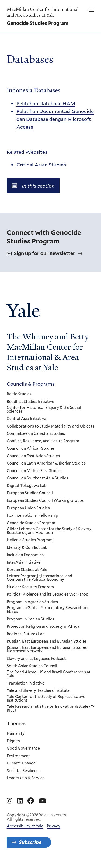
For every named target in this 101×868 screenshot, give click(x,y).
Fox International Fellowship (32, 516)
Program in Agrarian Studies (32, 602)
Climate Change (21, 763)
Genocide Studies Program (31, 523)
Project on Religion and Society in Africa (43, 627)
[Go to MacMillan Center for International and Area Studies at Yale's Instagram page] (10, 801)
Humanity (16, 734)
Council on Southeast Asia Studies (37, 479)
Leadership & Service (26, 778)
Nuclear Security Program (30, 587)
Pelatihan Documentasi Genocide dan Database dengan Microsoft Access (55, 119)
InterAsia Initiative (24, 563)
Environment (18, 756)
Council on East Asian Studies (33, 456)
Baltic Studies (19, 394)
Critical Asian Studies (41, 165)
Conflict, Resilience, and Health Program (43, 441)
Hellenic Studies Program (30, 540)
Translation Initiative (26, 683)
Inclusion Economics (25, 555)
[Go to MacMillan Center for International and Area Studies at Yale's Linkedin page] (20, 801)
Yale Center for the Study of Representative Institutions (46, 699)
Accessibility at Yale (25, 826)
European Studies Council (30, 493)
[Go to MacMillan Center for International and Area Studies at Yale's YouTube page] (42, 801)
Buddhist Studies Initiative (30, 402)
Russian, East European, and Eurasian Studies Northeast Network (47, 650)
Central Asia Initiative (26, 419)
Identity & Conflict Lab (27, 548)
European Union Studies (28, 508)
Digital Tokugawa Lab (27, 486)
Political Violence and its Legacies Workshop (48, 595)
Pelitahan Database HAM (46, 104)
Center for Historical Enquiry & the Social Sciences (44, 410)
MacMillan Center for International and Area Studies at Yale (43, 12)
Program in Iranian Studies (30, 619)
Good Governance (23, 749)
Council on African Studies (31, 449)
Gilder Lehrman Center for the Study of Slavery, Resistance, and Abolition (50, 531)
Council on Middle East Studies (35, 471)
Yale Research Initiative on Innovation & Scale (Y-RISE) (50, 708)
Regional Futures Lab (26, 634)
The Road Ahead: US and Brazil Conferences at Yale (49, 674)
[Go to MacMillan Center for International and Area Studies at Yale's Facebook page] (31, 801)
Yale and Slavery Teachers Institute (38, 691)
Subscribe (30, 842)
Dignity (13, 741)
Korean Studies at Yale (27, 570)
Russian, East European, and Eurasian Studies (47, 642)
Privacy (54, 826)
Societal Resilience (24, 771)
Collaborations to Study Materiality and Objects (50, 426)
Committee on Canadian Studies (36, 434)
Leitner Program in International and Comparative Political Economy (39, 578)
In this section (33, 186)
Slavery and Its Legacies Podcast (36, 659)
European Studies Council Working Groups (45, 501)
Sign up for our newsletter (45, 253)
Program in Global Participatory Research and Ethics (48, 610)
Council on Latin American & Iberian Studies (46, 464)
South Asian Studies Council (32, 666)
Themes (16, 723)
